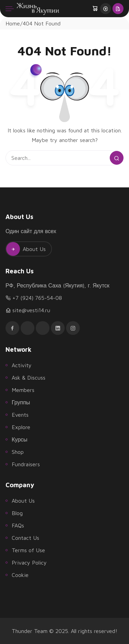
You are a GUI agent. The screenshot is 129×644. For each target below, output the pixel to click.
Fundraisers (26, 464)
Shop (18, 452)
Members (23, 390)
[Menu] (10, 9)
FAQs (18, 525)
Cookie (20, 575)
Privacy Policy (29, 563)
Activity (22, 365)
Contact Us (25, 538)
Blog (17, 513)
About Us (26, 249)
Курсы (20, 439)
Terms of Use (28, 550)
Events (20, 415)
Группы (21, 402)
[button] (96, 9)
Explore (21, 427)
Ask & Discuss (29, 378)
